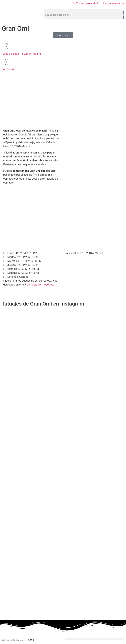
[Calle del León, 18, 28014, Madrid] (7, 47)
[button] (84, 10)
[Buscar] (124, 15)
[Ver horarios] (7, 62)
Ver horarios (10, 69)
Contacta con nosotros (40, 285)
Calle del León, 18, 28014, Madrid (22, 54)
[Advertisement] (32, 102)
